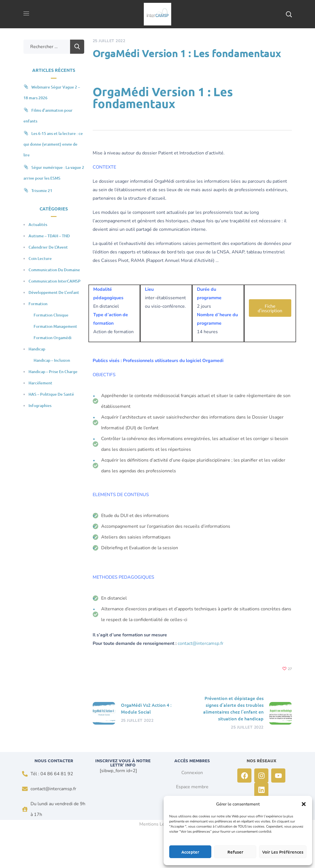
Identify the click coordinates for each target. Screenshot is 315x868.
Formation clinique (51, 315)
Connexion (192, 773)
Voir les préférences (283, 852)
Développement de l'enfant (54, 292)
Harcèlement (40, 383)
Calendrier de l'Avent (48, 247)
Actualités (38, 224)
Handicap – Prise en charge (53, 371)
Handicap (37, 349)
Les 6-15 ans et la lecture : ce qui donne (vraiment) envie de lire (53, 144)
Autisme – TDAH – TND (49, 236)
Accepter (190, 852)
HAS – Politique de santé (51, 394)
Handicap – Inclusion (52, 360)
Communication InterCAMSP (55, 281)
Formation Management (55, 326)
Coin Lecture (40, 258)
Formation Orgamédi (53, 338)
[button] (304, 804)
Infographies (40, 405)
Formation (38, 304)
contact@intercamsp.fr (201, 643)
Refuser (235, 852)
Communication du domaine (54, 270)
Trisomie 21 (42, 190)
